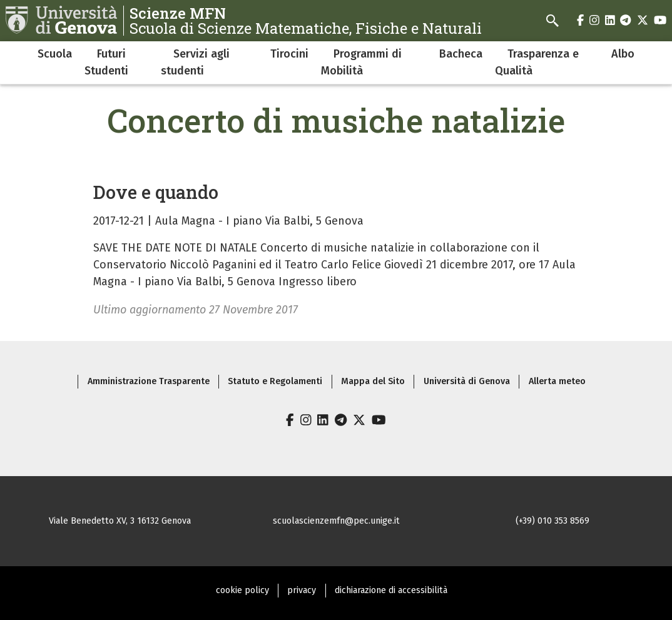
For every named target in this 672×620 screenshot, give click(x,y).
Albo (623, 54)
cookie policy (242, 590)
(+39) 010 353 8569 (552, 521)
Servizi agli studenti (195, 62)
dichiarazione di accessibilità (391, 590)
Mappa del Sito (373, 381)
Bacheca (461, 54)
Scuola (55, 54)
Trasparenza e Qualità (537, 62)
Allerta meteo (557, 381)
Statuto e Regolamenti (275, 381)
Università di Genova (467, 381)
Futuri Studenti (106, 62)
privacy (302, 590)
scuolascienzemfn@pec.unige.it (336, 521)
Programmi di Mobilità (361, 62)
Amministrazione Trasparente (149, 381)
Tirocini (289, 54)
